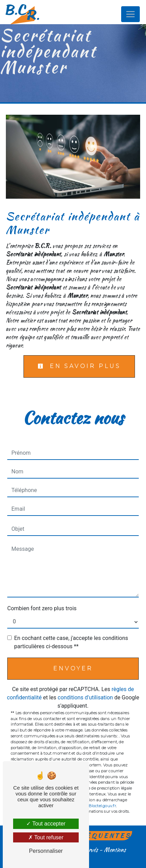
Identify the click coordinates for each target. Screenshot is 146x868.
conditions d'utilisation (85, 697)
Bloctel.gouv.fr (102, 806)
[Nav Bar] (130, 14)
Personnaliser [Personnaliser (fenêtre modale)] (46, 851)
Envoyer (73, 668)
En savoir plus (79, 366)
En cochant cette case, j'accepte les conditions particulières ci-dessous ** (71, 642)
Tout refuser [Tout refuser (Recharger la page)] (46, 837)
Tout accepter (46, 824)
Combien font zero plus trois (42, 608)
